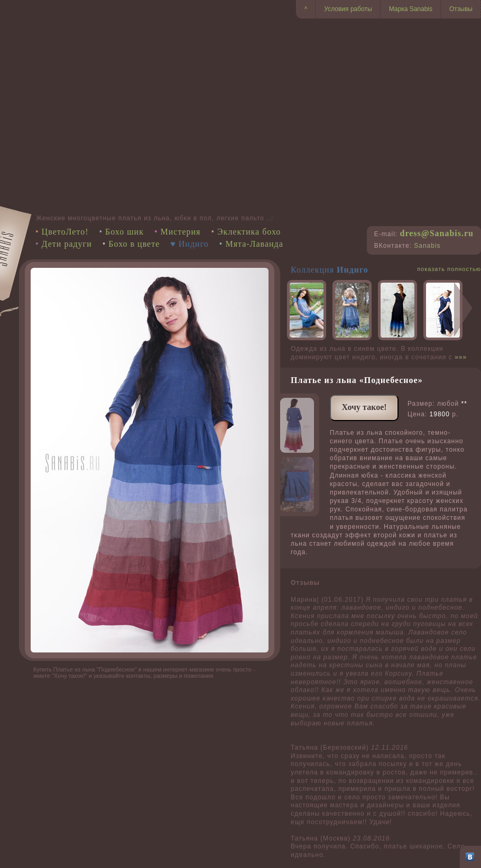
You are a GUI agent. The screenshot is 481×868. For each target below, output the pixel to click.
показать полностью (449, 269)
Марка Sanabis (411, 9)
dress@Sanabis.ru (437, 233)
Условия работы (348, 9)
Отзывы (461, 9)
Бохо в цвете (134, 244)
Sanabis (427, 246)
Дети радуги (67, 244)
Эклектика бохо (249, 232)
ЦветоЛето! (65, 232)
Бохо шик (124, 232)
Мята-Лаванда (254, 244)
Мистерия (181, 232)
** (464, 404)
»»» (461, 357)
